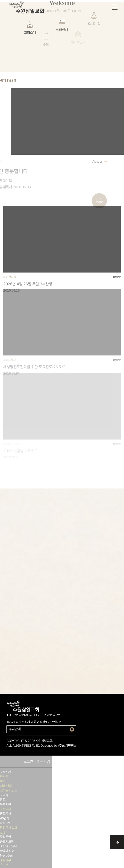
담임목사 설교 (9, 828)
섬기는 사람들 (9, 790)
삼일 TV (5, 823)
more (117, 265)
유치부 (4, 865)
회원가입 (43, 761)
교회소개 (5, 772)
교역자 (4, 795)
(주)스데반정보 (67, 746)
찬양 (3, 832)
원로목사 (5, 814)
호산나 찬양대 (9, 846)
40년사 (5, 818)
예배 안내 (6, 786)
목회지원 (5, 805)
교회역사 (5, 809)
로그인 (28, 761)
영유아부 (5, 860)
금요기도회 (7, 842)
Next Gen (6, 855)
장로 (3, 800)
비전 (3, 781)
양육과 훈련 (7, 851)
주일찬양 (5, 837)
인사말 (4, 777)
